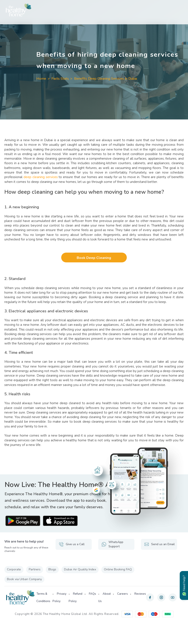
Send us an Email (156, 544)
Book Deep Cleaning (94, 258)
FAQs (92, 594)
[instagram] (161, 598)
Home (41, 79)
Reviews (140, 594)
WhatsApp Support (113, 544)
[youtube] (173, 598)
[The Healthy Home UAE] (94, 10)
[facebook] (150, 598)
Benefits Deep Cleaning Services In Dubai (106, 79)
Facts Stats (60, 79)
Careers (123, 594)
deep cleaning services (41, 177)
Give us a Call (72, 544)
